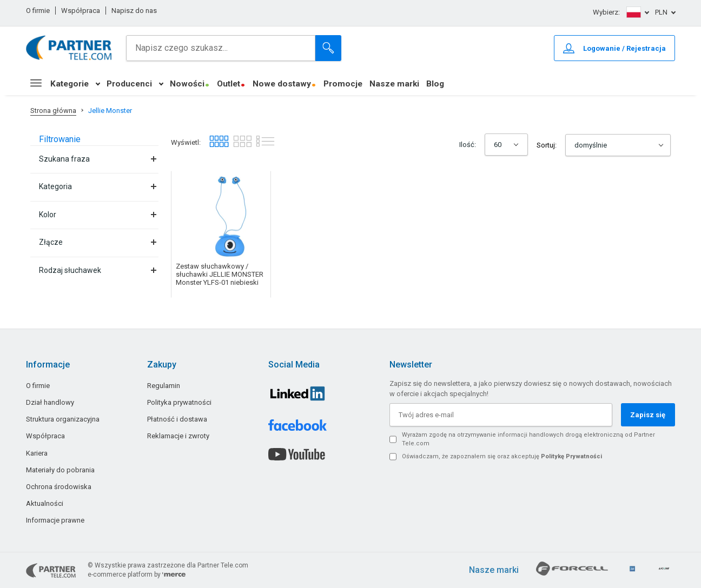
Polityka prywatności (179, 402)
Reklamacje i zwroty (178, 436)
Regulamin (164, 386)
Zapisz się (648, 415)
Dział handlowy (50, 402)
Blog (435, 84)
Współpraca (81, 11)
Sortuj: (547, 145)
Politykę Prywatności (571, 456)
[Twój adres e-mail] (501, 415)
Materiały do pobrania (60, 470)
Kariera (37, 453)
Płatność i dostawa (177, 419)
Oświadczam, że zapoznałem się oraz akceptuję (502, 456)
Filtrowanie (60, 139)
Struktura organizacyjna (63, 419)
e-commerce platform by (137, 574)
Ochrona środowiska (59, 487)
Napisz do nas (134, 11)
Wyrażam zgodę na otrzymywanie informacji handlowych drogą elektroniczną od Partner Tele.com (528, 439)
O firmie (38, 11)
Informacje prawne (55, 520)
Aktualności (45, 503)
